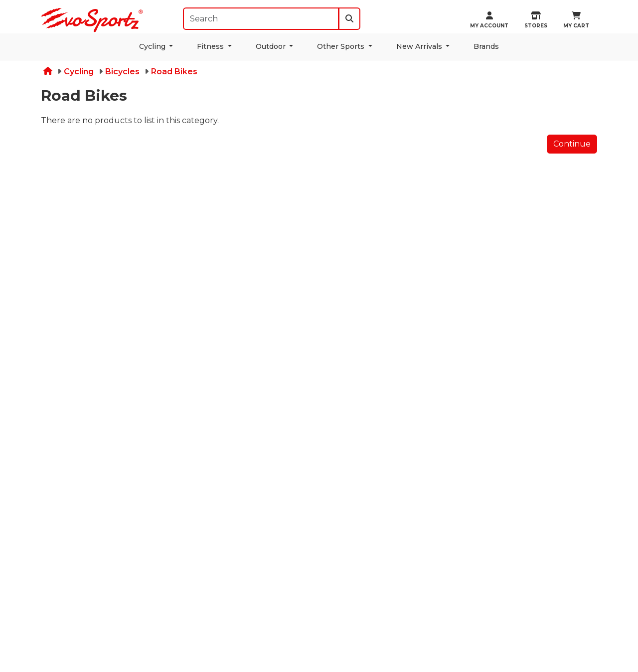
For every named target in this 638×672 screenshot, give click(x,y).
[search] (349, 19)
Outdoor (272, 46)
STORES (536, 20)
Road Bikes (174, 72)
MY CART (576, 20)
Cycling (153, 46)
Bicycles (122, 72)
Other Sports (342, 46)
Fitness (211, 46)
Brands (486, 46)
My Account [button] (489, 20)
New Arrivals (420, 46)
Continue (572, 144)
